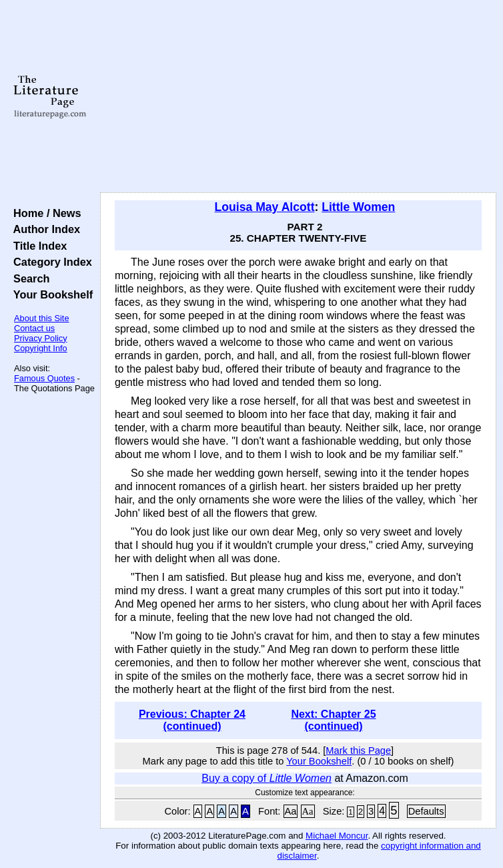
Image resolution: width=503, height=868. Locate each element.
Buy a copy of (267, 778)
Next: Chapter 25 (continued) (333, 720)
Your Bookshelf (50, 294)
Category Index (50, 262)
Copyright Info (41, 348)
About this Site (42, 318)
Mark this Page (358, 750)
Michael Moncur (337, 836)
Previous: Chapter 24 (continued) (192, 720)
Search (28, 278)
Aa (291, 811)
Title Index (37, 246)
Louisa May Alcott (265, 207)
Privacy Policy (41, 338)
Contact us (34, 328)
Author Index (44, 229)
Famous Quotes (44, 378)
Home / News (44, 213)
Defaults (426, 811)
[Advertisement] (298, 97)
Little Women (358, 207)
